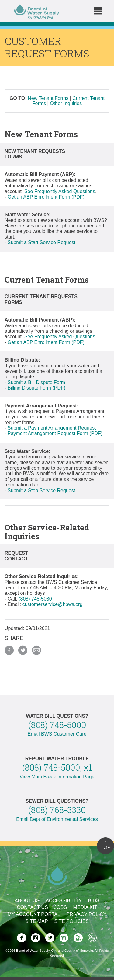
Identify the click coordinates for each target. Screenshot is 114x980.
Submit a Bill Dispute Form (36, 382)
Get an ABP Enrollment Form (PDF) (46, 197)
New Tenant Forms (48, 98)
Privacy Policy (86, 914)
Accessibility (64, 901)
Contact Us (32, 907)
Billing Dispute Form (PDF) (36, 388)
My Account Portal (34, 914)
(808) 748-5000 (57, 725)
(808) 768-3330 (57, 810)
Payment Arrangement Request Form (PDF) (55, 433)
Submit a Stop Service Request (41, 490)
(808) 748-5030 (35, 599)
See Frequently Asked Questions (60, 191)
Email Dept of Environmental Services (57, 819)
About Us (27, 901)
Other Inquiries (66, 103)
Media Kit (85, 907)
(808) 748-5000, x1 (57, 767)
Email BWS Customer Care (57, 734)
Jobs (60, 907)
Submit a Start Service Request (41, 242)
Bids (94, 901)
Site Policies (71, 921)
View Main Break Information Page (57, 777)
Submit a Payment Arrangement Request (52, 428)
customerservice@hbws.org (53, 604)
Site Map (37, 921)
